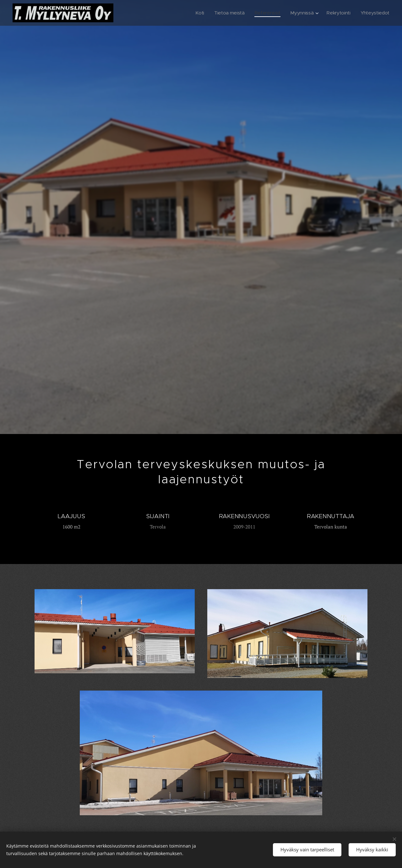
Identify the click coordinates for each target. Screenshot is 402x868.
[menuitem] (196, 13)
